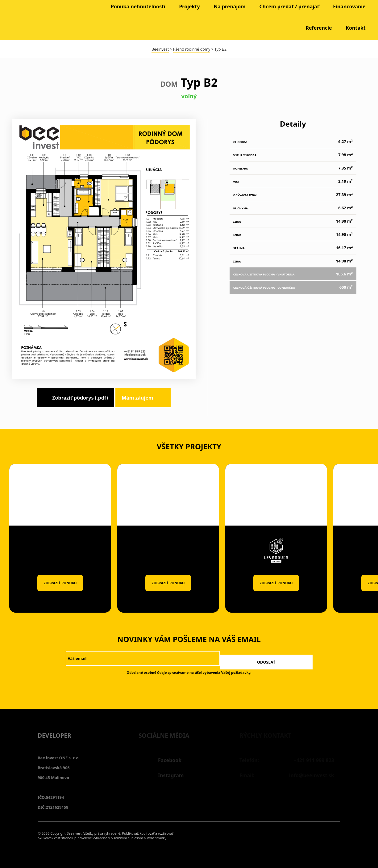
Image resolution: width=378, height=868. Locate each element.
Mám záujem (137, 398)
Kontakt (355, 28)
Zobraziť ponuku (60, 583)
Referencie (319, 28)
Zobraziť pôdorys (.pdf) (80, 398)
